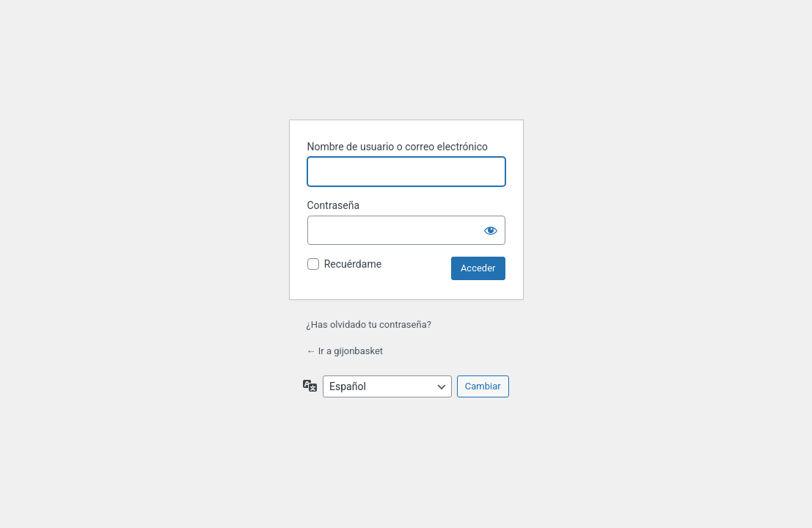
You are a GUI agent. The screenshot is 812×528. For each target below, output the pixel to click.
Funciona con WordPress (406, 71)
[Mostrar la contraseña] (491, 230)
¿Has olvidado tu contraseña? (369, 324)
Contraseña (334, 205)
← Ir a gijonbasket (345, 351)
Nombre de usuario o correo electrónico (398, 147)
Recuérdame (353, 264)
